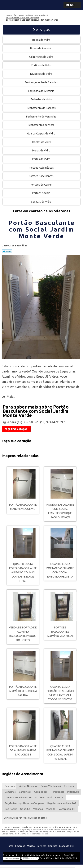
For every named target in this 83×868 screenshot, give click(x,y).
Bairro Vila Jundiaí (51, 786)
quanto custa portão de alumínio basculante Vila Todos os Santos (60, 693)
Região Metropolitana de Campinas (24, 803)
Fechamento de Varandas (41, 117)
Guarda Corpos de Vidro (41, 134)
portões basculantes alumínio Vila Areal (60, 632)
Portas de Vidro (41, 159)
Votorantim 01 (67, 809)
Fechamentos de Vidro (41, 125)
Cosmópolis (41, 792)
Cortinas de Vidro (41, 65)
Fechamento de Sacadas (42, 108)
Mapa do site (67, 846)
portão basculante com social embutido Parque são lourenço (60, 511)
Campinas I (25, 792)
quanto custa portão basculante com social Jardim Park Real (60, 752)
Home (10, 846)
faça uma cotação (16, 429)
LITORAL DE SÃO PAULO (18, 797)
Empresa (20, 846)
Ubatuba (25, 809)
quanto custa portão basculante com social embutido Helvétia (60, 570)
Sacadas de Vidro (42, 202)
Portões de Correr (41, 185)
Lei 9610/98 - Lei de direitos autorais (32, 834)
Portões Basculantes (41, 176)
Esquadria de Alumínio (41, 91)
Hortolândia (57, 792)
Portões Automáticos (42, 168)
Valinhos (38, 809)
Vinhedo (51, 809)
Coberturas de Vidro (41, 57)
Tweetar (7, 251)
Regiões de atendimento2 (62, 803)
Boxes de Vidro (42, 40)
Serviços (42, 29)
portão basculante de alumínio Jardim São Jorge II (23, 750)
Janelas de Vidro (41, 142)
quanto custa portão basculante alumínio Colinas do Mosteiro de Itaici (23, 572)
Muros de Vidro (41, 150)
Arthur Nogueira (28, 786)
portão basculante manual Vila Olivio (23, 507)
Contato (53, 846)
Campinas (10, 792)
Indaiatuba (73, 792)
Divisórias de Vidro (41, 74)
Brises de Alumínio (41, 48)
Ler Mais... (8, 397)
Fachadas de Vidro (42, 99)
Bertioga (69, 786)
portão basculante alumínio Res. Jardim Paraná (23, 691)
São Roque (11, 809)
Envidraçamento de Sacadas (41, 82)
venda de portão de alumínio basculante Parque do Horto (23, 634)
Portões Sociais (41, 193)
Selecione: (10, 786)
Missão (31, 846)
